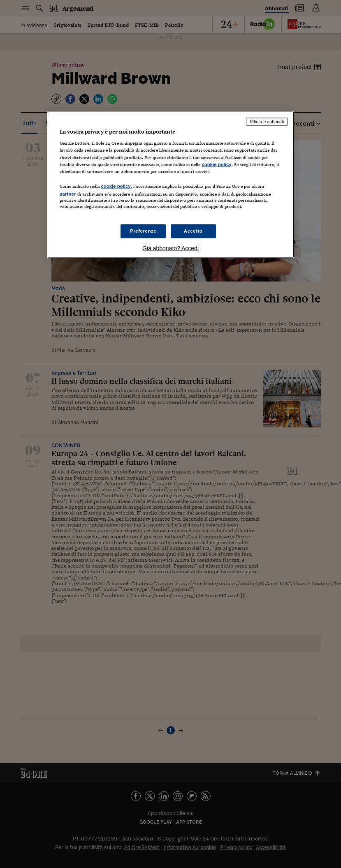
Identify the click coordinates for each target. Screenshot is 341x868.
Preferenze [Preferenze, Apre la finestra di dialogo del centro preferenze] (143, 231)
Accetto (193, 231)
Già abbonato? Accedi (170, 248)
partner (68, 194)
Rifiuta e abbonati (267, 121)
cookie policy (217, 164)
